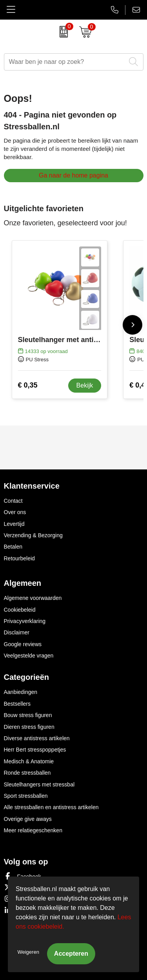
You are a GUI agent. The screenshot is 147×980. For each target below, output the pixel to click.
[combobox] (65, 62)
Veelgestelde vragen (29, 656)
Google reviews (23, 644)
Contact (13, 501)
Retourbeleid (19, 558)
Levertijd (14, 524)
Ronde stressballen (27, 773)
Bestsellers (17, 704)
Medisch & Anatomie (29, 761)
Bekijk (85, 385)
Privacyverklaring (25, 621)
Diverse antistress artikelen (37, 738)
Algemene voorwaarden (33, 598)
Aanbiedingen (21, 692)
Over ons (15, 512)
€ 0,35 (28, 385)
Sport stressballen (26, 796)
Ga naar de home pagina (73, 175)
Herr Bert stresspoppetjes (35, 750)
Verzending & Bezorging (33, 535)
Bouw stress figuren (28, 715)
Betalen (13, 547)
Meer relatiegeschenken (33, 830)
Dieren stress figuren (29, 727)
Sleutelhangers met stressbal (39, 784)
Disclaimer (17, 632)
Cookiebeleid (20, 610)
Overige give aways (28, 819)
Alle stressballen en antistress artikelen (51, 807)
